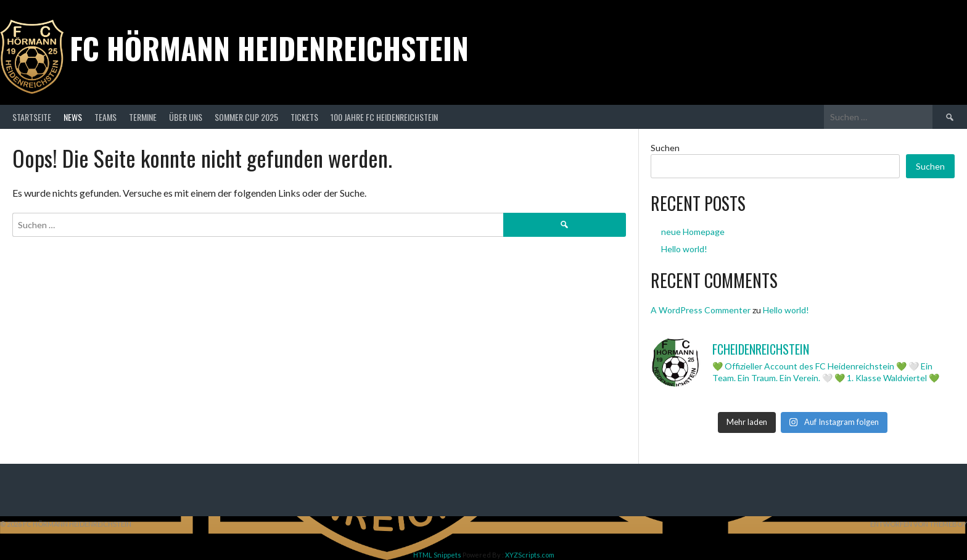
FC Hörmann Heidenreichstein (269, 48)
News (73, 117)
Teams (105, 117)
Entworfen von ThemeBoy (919, 524)
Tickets (304, 117)
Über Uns (186, 117)
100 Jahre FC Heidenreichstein (384, 117)
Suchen (665, 148)
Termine (143, 117)
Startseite (32, 117)
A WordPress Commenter (701, 310)
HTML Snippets (437, 555)
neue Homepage (693, 232)
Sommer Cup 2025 (246, 117)
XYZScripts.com (530, 555)
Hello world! (684, 249)
